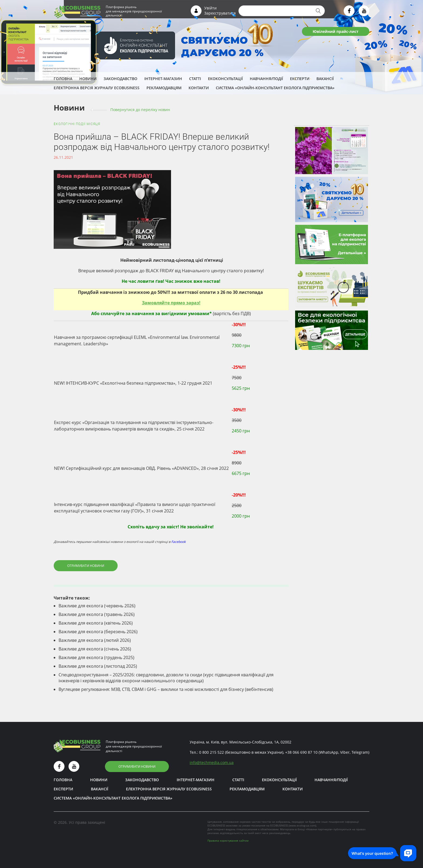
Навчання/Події (266, 79)
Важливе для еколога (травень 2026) (97, 614)
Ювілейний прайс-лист (336, 31)
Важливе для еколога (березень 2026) (98, 632)
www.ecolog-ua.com (302, 825)
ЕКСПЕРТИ (300, 79)
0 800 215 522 (211, 752)
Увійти (210, 8)
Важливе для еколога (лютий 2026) (95, 640)
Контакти (199, 88)
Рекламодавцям (164, 88)
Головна (63, 79)
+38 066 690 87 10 (301, 752)
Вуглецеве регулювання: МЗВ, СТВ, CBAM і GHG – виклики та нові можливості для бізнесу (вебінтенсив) (166, 689)
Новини (88, 79)
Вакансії (325, 79)
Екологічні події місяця (77, 124)
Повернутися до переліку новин (140, 110)
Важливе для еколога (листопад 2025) (98, 666)
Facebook (178, 542)
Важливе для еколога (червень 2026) (97, 606)
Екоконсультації (225, 79)
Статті (195, 79)
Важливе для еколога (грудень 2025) (96, 657)
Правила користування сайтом (228, 841)
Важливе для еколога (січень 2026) (95, 649)
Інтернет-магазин (163, 79)
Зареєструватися (220, 13)
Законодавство (120, 79)
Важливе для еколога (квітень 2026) (96, 623)
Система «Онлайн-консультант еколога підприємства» (275, 88)
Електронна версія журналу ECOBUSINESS (97, 88)
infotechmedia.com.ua (212, 762)
